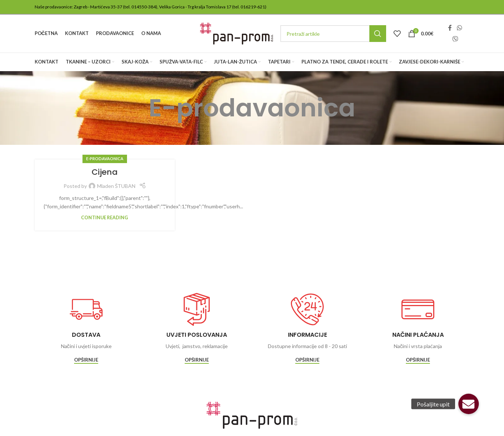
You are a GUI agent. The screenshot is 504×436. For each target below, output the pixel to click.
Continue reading (105, 218)
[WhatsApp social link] (459, 28)
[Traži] (333, 34)
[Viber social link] (455, 39)
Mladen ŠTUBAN (116, 186)
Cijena (105, 172)
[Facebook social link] (450, 28)
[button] (469, 404)
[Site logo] (236, 33)
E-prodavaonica (105, 159)
